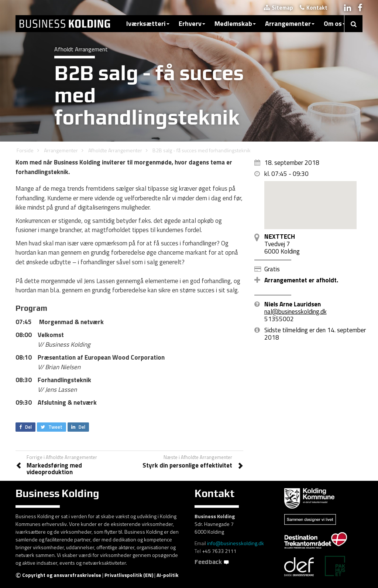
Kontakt (314, 8)
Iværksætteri (148, 23)
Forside (25, 150)
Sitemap (279, 8)
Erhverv (192, 23)
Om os (335, 23)
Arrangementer (290, 23)
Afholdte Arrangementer (115, 150)
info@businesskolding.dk (236, 543)
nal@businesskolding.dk (295, 312)
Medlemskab (235, 23)
